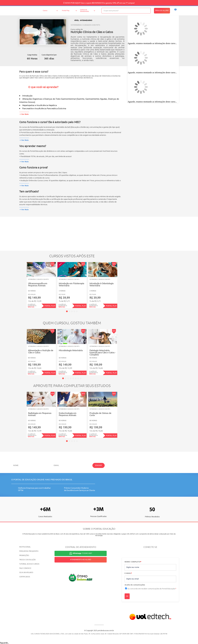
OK (127, 596)
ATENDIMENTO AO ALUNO (81, 560)
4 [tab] (74, 311)
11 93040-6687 (83, 553)
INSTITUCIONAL (25, 547)
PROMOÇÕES (24, 556)
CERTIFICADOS (25, 577)
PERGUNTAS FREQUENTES (29, 551)
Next (121, 283)
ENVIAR (99, 465)
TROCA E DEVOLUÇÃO (27, 560)
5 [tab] (77, 311)
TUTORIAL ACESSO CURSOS (29, 564)
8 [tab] (81, 378)
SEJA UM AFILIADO (26, 573)
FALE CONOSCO (25, 568)
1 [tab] (67, 311)
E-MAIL (128, 573)
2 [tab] (69, 311)
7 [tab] (78, 378)
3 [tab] (72, 311)
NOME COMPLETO (133, 562)
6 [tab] (76, 378)
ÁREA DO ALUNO (162, 11)
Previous (23, 283)
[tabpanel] (41, 285)
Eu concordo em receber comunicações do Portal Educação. (152, 589)
